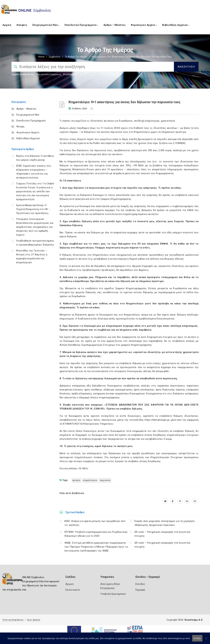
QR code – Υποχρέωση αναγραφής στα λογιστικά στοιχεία (162, 534)
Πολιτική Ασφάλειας (13, 620)
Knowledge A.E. (194, 620)
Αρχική (7, 25)
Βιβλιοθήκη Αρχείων (176, 25)
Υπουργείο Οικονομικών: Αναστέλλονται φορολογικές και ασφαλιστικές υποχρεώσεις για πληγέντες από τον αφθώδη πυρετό (35, 227)
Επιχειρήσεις (70, 74)
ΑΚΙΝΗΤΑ (76, 480)
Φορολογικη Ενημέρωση (49, 74)
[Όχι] (206, 640)
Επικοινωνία (73, 590)
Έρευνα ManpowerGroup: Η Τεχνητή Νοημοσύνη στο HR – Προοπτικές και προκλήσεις (33, 209)
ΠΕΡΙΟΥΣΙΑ (105, 480)
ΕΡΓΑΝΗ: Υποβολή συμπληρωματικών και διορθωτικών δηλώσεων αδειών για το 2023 (96, 534)
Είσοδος (140, 584)
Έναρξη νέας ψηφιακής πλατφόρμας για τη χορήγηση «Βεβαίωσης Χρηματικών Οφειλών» (164, 523)
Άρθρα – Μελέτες (115, 25)
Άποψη (20, 127)
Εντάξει (197, 638)
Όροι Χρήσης (34, 620)
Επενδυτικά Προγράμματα (81, 25)
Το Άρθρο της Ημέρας (76, 57)
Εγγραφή (140, 590)
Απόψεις (22, 25)
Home (41, 57)
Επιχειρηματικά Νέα (46, 25)
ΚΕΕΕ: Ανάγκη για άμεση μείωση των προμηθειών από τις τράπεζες (95, 523)
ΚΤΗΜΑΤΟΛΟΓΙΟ (90, 480)
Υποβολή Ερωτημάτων (113, 594)
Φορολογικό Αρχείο (144, 25)
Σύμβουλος (55, 57)
